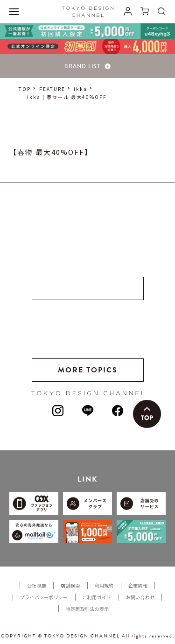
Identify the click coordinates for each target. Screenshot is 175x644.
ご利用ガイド (97, 597)
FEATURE (52, 89)
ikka (80, 89)
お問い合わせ (140, 597)
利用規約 (104, 585)
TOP (25, 89)
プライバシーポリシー (44, 597)
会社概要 (37, 585)
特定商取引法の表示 (87, 609)
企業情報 (138, 585)
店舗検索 (70, 585)
